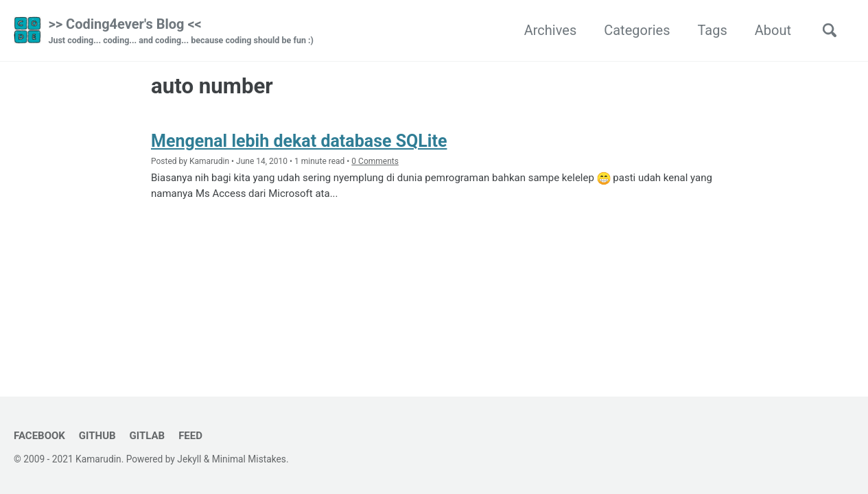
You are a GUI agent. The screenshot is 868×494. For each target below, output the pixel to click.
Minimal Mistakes (249, 459)
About (773, 30)
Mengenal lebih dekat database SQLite (299, 141)
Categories (637, 30)
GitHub (97, 436)
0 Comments (375, 161)
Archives (550, 30)
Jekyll (189, 459)
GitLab (148, 436)
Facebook (39, 436)
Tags (712, 30)
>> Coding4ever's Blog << (180, 32)
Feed (190, 436)
